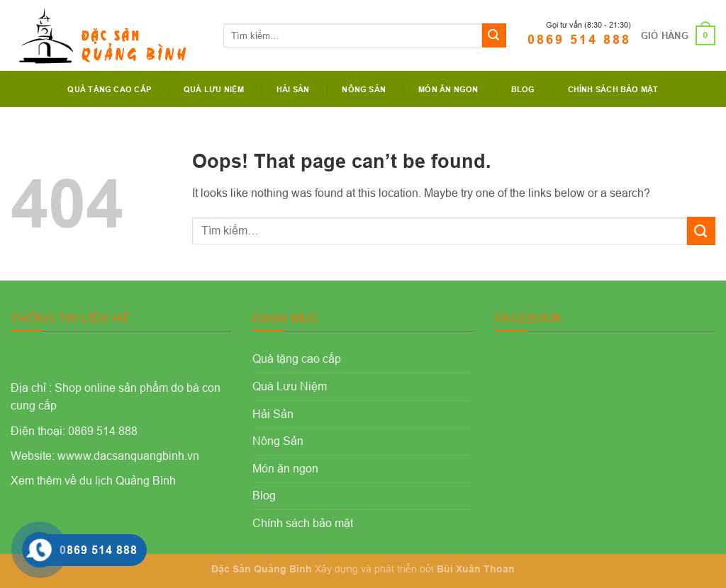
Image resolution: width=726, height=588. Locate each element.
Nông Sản (364, 89)
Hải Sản (293, 89)
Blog (523, 89)
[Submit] (494, 35)
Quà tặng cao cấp (109, 89)
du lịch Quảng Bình (128, 480)
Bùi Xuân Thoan (476, 569)
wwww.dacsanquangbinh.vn (128, 456)
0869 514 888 (579, 39)
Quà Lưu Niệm (214, 89)
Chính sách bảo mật (613, 89)
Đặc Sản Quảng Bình (262, 569)
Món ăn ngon (448, 89)
